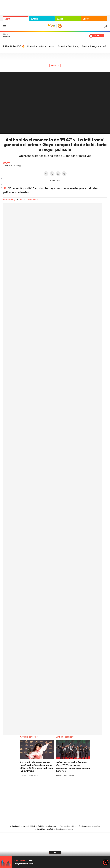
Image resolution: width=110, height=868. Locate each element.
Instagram (37, 787)
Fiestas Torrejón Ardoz (94, 46)
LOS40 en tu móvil (45, 829)
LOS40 (7, 19)
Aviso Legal (15, 826)
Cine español (32, 200)
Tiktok (43, 787)
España (6, 37)
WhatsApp (58, 174)
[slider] (55, 856)
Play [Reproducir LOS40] (106, 862)
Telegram (64, 174)
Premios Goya (10, 200)
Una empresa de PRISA (55, 839)
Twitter (52, 174)
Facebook (46, 174)
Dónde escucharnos (65, 829)
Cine (21, 200)
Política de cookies (68, 826)
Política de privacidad (47, 826)
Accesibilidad (29, 826)
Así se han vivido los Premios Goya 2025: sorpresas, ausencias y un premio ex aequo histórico (73, 766)
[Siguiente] (105, 46)
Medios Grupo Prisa (55, 847)
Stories (73, 787)
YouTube (49, 787)
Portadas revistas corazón (41, 46)
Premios (55, 65)
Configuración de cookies (89, 826)
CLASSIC (34, 19)
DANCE (60, 19)
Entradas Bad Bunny (68, 46)
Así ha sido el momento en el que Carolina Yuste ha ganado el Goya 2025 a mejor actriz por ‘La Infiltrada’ (37, 766)
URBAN (86, 19)
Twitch (67, 787)
